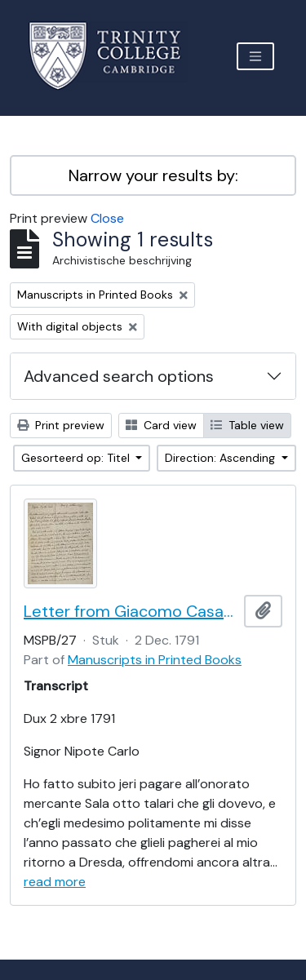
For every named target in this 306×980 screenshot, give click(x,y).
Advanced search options (119, 376)
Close (107, 218)
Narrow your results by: (153, 175)
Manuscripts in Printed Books (155, 660)
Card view (161, 425)
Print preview (61, 425)
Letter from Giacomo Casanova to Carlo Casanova (131, 611)
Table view (247, 425)
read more (55, 882)
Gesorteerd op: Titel (77, 458)
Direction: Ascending (222, 458)
